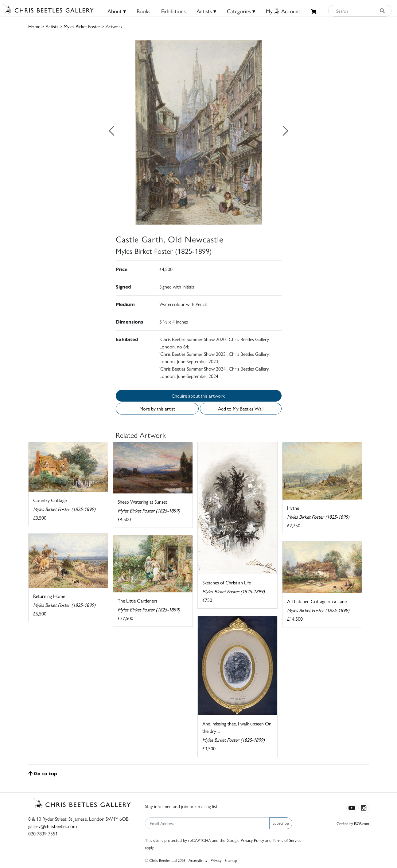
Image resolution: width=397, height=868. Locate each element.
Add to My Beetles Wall (241, 408)
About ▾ (117, 11)
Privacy (216, 860)
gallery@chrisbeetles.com (53, 826)
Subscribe (281, 823)
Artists (52, 26)
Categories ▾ (241, 11)
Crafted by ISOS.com (353, 823)
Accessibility (198, 860)
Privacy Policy (252, 840)
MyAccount (283, 11)
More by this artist (157, 408)
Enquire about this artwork (198, 396)
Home (34, 26)
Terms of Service (287, 840)
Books (144, 11)
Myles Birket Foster (82, 26)
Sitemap (231, 860)
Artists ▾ (206, 11)
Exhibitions (173, 11)
